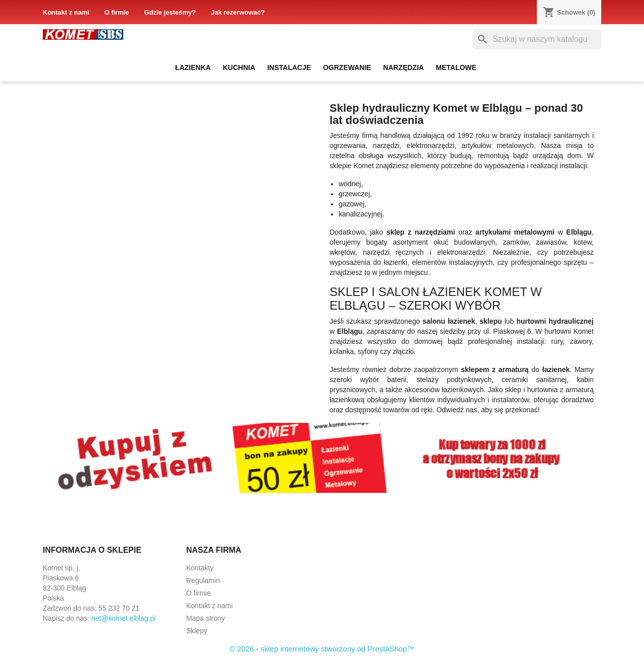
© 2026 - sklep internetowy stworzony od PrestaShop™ (322, 649)
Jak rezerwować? (238, 12)
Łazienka (193, 67)
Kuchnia (239, 67)
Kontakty (200, 568)
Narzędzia (404, 67)
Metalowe (456, 67)
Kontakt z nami (66, 12)
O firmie (116, 12)
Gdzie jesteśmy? (170, 12)
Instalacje (289, 67)
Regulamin (203, 580)
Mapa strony (206, 618)
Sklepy (197, 631)
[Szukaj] (537, 39)
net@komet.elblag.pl (124, 618)
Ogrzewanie (347, 67)
